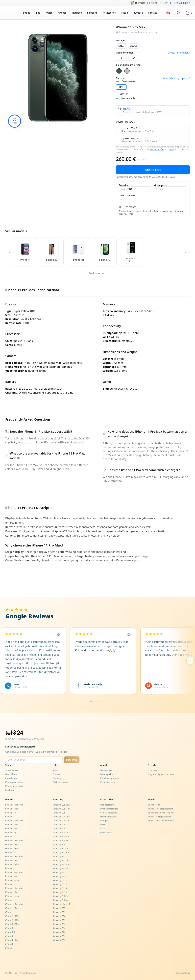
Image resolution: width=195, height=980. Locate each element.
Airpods (62, 13)
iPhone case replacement (159, 817)
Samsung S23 (59, 845)
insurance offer (157, 149)
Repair (125, 13)
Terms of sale (106, 770)
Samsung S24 (59, 829)
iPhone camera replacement (161, 821)
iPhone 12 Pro (12, 892)
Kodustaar (152, 770)
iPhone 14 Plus (12, 864)
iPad (38, 13)
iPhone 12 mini (12, 896)
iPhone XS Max (12, 924)
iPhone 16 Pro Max (14, 821)
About (56, 770)
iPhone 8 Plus (12, 940)
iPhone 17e (11, 813)
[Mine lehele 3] (97, 701)
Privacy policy (106, 774)
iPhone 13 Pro (12, 876)
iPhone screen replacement (160, 809)
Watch (49, 13)
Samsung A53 (59, 920)
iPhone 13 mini (12, 880)
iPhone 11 (10, 912)
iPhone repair (154, 805)
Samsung (92, 13)
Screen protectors (108, 817)
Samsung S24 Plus (61, 821)
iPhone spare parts (14, 786)
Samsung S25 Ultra (62, 805)
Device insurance (61, 782)
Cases (103, 829)
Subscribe (72, 760)
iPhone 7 (9, 948)
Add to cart (153, 170)
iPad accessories (108, 805)
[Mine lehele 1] (91, 701)
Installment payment (110, 778)
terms (172, 149)
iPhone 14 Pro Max (14, 856)
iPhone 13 (10, 884)
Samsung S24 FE (60, 825)
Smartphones (12, 770)
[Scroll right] (186, 253)
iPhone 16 (10, 837)
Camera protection (109, 813)
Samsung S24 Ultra (62, 817)
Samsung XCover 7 (61, 904)
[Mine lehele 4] (101, 701)
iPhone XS (10, 928)
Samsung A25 (59, 932)
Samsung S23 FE (60, 841)
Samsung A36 (59, 924)
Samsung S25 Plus (61, 809)
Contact (152, 13)
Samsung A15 (59, 940)
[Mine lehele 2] (94, 701)
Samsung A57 (59, 908)
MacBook (77, 13)
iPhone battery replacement (161, 813)
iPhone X (9, 936)
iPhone (26, 13)
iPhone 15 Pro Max (14, 841)
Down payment (127, 196)
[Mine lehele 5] (104, 701)
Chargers (104, 821)
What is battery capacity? (176, 78)
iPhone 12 (10, 900)
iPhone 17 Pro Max (14, 805)
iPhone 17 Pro (12, 809)
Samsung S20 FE (60, 876)
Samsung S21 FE (60, 868)
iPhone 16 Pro (12, 825)
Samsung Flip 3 (60, 892)
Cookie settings (183, 973)
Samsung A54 (59, 916)
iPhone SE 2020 (12, 920)
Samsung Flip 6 (60, 880)
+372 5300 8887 (180, 3)
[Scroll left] (9, 253)
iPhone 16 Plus (12, 829)
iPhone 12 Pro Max (14, 888)
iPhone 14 (10, 868)
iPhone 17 (10, 817)
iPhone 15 (10, 852)
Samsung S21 (59, 872)
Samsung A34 (59, 928)
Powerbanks (11, 778)
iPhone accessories (14, 782)
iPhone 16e (11, 833)
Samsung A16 (59, 936)
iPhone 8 (9, 944)
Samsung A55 (59, 912)
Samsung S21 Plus (61, 864)
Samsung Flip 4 (60, 888)
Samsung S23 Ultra (62, 833)
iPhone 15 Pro (12, 845)
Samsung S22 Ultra (62, 849)
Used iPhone (11, 774)
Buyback (138, 13)
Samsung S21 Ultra (62, 860)
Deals (103, 825)
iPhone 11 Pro (12, 908)
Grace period (161, 185)
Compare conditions (179, 53)
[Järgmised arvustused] (190, 661)
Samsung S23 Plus (61, 837)
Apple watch (106, 833)
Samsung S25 (59, 813)
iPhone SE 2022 (12, 916)
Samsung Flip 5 (60, 884)
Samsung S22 (59, 856)
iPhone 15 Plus (12, 849)
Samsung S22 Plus (61, 852)
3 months (171, 189)
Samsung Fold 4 (60, 900)
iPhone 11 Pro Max (14, 904)
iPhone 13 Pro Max (14, 872)
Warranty (57, 778)
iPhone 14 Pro (12, 860)
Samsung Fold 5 (60, 896)
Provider (123, 185)
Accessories (109, 13)
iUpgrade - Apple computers (161, 774)
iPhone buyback (108, 782)
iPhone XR (10, 932)
